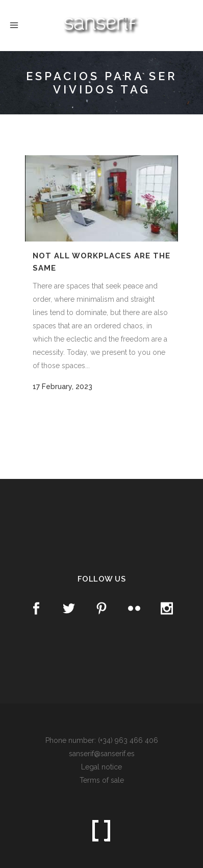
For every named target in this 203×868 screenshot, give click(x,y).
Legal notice (102, 767)
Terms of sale (102, 780)
